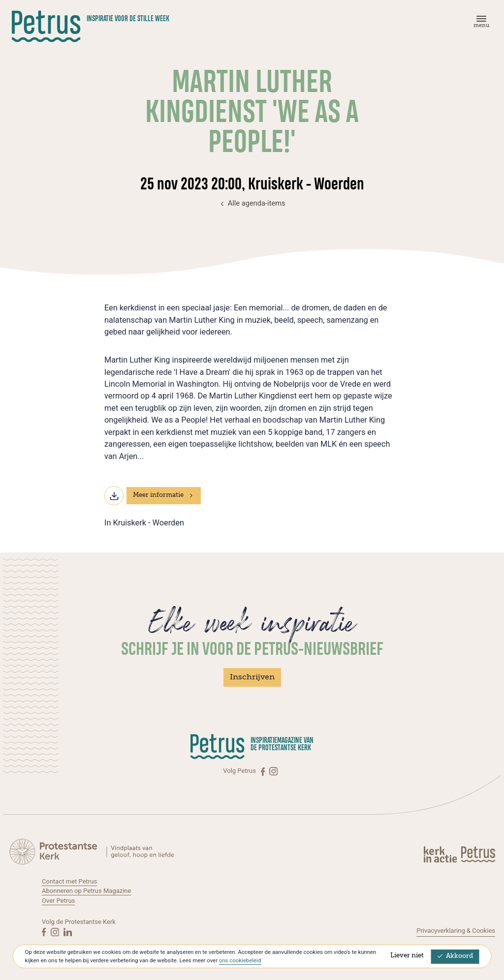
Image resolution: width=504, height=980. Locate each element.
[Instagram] (273, 771)
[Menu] (480, 24)
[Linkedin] (68, 932)
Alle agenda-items (252, 203)
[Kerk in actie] (441, 854)
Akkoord (455, 956)
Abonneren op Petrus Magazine (86, 891)
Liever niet (407, 956)
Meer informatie (164, 495)
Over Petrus (58, 901)
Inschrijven (252, 677)
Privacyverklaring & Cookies (456, 931)
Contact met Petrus (69, 881)
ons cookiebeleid (240, 960)
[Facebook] (264, 771)
